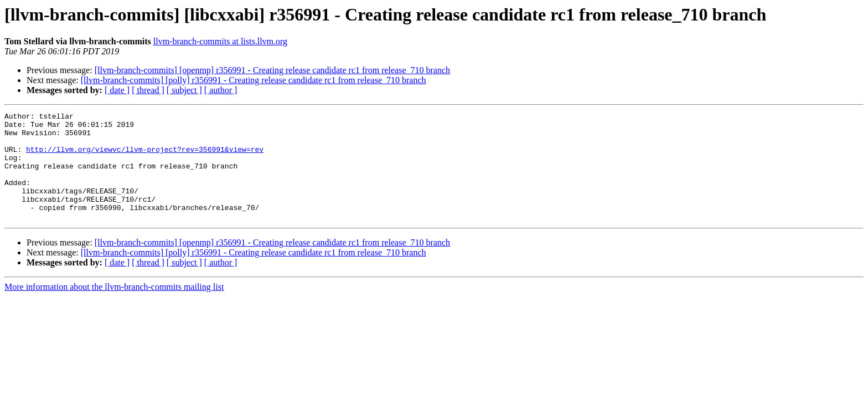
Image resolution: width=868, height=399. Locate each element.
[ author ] (221, 90)
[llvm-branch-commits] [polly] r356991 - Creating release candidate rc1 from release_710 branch (254, 80)
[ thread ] (148, 90)
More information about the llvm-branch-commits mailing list (114, 308)
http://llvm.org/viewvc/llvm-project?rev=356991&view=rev (145, 157)
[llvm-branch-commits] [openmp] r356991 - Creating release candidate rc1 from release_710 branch (272, 70)
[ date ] (117, 90)
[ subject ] (184, 90)
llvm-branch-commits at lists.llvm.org (220, 41)
